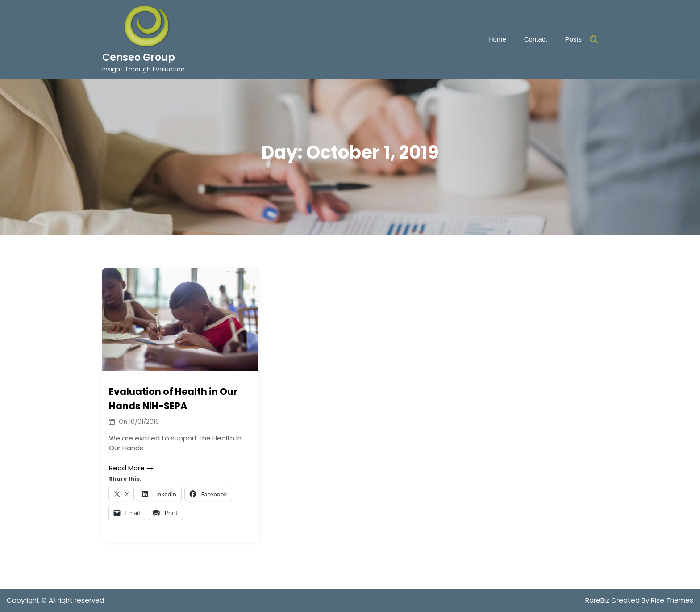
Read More (131, 468)
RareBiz (598, 600)
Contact (536, 39)
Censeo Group (139, 57)
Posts (573, 39)
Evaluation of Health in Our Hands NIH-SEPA (173, 399)
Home (497, 39)
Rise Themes (672, 600)
